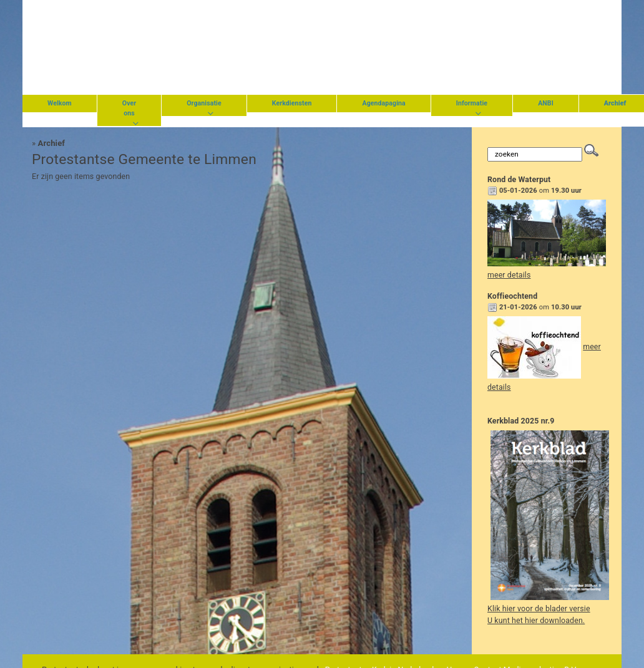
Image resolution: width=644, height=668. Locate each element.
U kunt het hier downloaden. (536, 621)
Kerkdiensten (292, 103)
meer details (509, 275)
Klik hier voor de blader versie (539, 609)
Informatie (472, 103)
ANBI (546, 103)
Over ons (129, 108)
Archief (52, 143)
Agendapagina (383, 103)
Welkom (60, 103)
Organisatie (204, 103)
